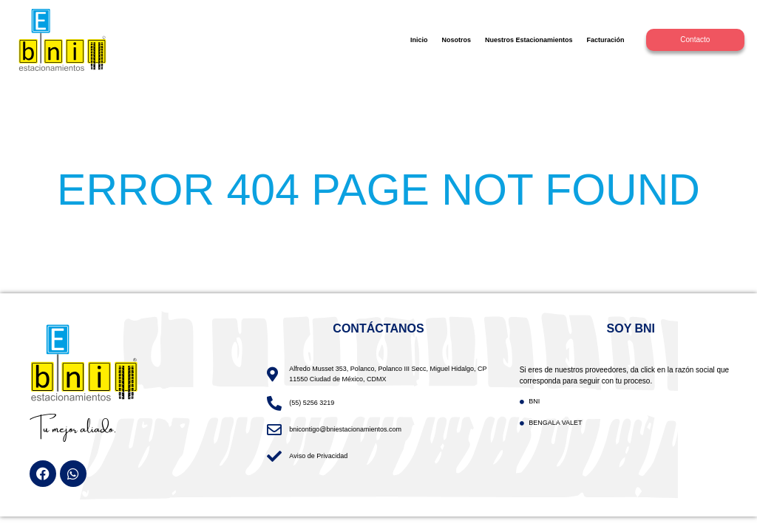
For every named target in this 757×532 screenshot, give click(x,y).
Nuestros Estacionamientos (529, 40)
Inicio (419, 40)
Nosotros (456, 40)
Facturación (606, 40)
